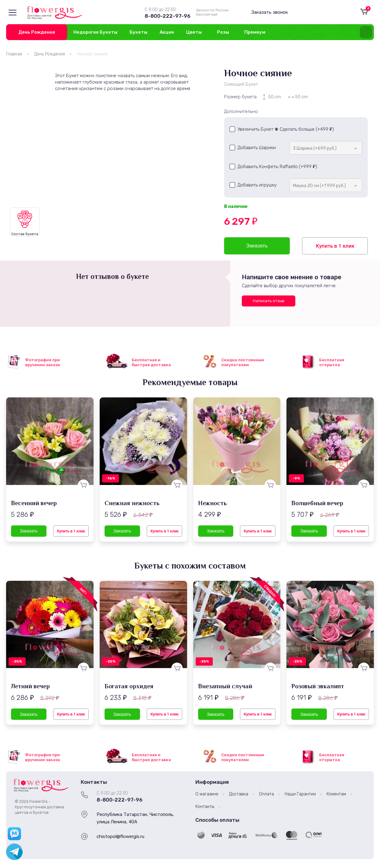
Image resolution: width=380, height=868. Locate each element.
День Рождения (37, 32)
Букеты (138, 32)
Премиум (255, 32)
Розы (223, 32)
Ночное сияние (92, 54)
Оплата (266, 794)
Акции (167, 32)
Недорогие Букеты (95, 32)
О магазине (207, 794)
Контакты (205, 807)
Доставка (239, 794)
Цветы (194, 32)
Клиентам (336, 794)
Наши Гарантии (300, 794)
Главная (14, 54)
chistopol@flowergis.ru (120, 836)
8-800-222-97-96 (168, 16)
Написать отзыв (269, 301)
